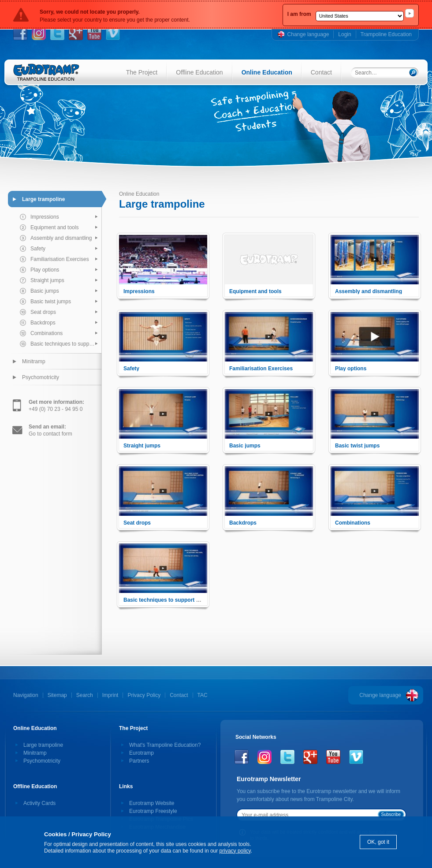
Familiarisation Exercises (60, 259)
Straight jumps (47, 280)
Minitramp (34, 361)
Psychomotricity (41, 377)
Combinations (47, 333)
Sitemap (57, 695)
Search (85, 695)
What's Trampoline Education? (165, 745)
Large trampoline (43, 199)
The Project (142, 72)
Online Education (267, 72)
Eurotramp (142, 753)
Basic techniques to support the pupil (66, 344)
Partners (139, 761)
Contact (321, 72)
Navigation (26, 695)
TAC (203, 695)
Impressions (45, 217)
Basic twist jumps (51, 302)
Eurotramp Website (152, 803)
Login (344, 34)
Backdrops (43, 323)
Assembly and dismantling (61, 238)
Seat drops (43, 312)
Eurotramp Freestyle (153, 811)
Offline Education (199, 72)
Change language (308, 34)
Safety (38, 249)
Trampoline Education (386, 34)
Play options (45, 270)
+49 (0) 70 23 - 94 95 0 (56, 406)
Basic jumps (45, 291)
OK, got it (378, 842)
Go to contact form (50, 430)
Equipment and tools (54, 227)
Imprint (110, 695)
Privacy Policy (144, 695)
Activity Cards (39, 803)
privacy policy (235, 851)
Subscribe (391, 814)
